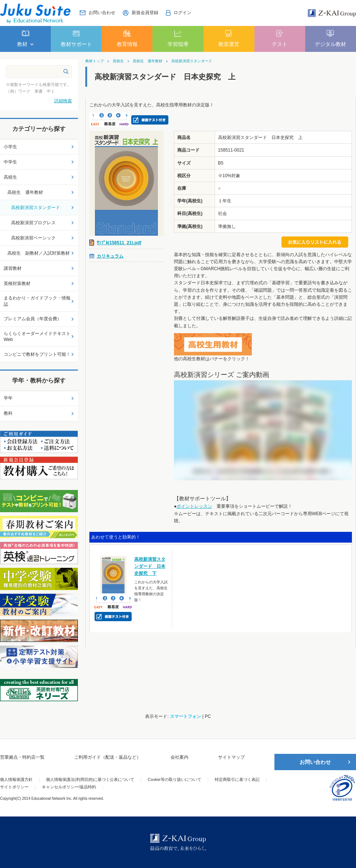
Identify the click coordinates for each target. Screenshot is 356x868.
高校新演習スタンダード (192, 61)
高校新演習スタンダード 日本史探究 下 (150, 566)
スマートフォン (185, 716)
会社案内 (179, 757)
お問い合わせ (315, 762)
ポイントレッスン (194, 506)
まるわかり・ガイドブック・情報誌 (37, 301)
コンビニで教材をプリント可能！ (37, 354)
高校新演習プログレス (33, 223)
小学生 (10, 147)
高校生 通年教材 (148, 61)
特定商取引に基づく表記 (237, 779)
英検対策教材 (17, 284)
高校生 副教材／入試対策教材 (39, 253)
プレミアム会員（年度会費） (33, 319)
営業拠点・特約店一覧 (22, 757)
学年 (8, 398)
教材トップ (95, 61)
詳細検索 (63, 101)
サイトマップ (231, 757)
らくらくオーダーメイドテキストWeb (37, 337)
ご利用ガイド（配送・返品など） (108, 757)
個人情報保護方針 (16, 779)
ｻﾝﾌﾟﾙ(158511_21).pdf (119, 243)
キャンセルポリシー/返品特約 (69, 787)
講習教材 (13, 268)
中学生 (10, 162)
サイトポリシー (14, 787)
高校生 (118, 61)
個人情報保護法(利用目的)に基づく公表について (90, 779)
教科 (8, 413)
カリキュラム (110, 256)
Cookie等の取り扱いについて (174, 779)
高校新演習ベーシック (33, 238)
